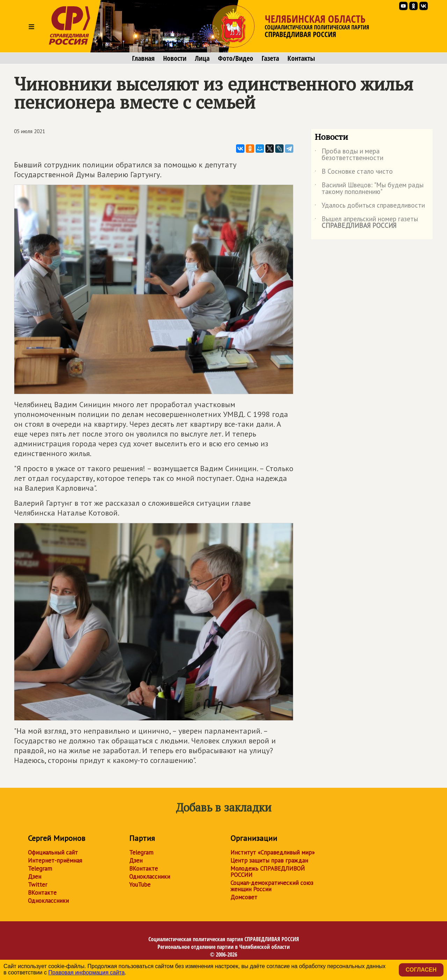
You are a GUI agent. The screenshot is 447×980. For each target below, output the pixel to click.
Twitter (38, 885)
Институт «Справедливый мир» (273, 852)
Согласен (421, 970)
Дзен (35, 877)
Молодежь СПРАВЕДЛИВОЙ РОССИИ (268, 872)
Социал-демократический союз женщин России (272, 886)
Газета (270, 58)
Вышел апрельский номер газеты (366, 223)
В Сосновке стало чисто (354, 173)
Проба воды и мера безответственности (349, 155)
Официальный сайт (53, 852)
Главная (143, 58)
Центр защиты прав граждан (269, 860)
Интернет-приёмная (55, 860)
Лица (202, 58)
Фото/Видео (236, 58)
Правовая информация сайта (86, 972)
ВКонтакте (42, 893)
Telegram (40, 869)
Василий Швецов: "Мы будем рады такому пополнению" (369, 189)
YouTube (140, 885)
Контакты (301, 58)
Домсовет (244, 897)
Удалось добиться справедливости (370, 207)
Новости (175, 58)
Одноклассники (48, 901)
